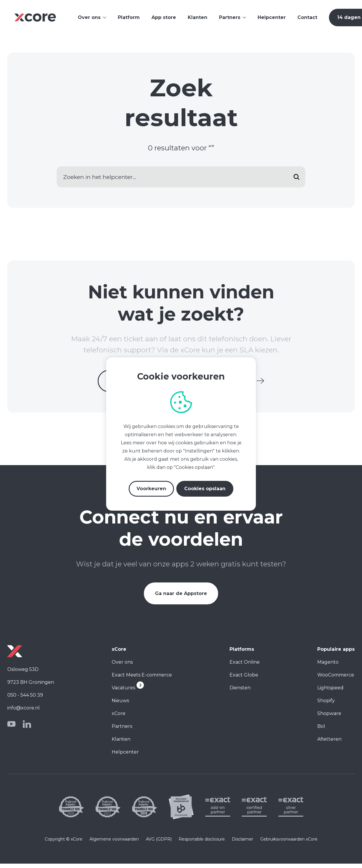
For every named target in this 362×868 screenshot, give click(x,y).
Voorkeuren (151, 489)
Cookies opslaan (205, 489)
